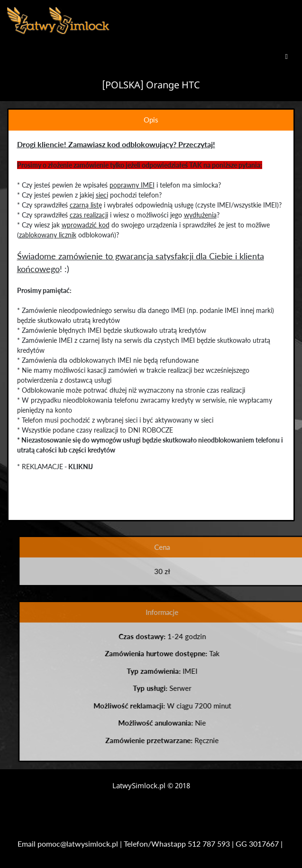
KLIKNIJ (80, 467)
